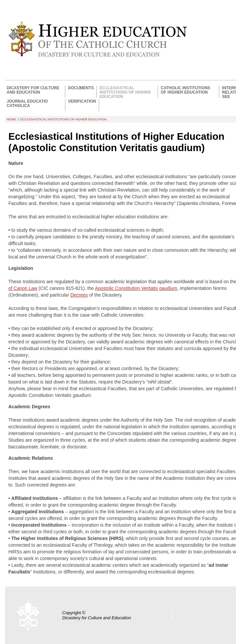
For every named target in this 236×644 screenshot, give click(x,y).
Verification (82, 101)
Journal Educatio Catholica (27, 104)
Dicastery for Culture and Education (33, 90)
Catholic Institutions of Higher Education (185, 90)
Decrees (79, 295)
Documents (81, 88)
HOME (11, 119)
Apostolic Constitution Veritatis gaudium (136, 288)
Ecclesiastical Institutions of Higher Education (125, 92)
